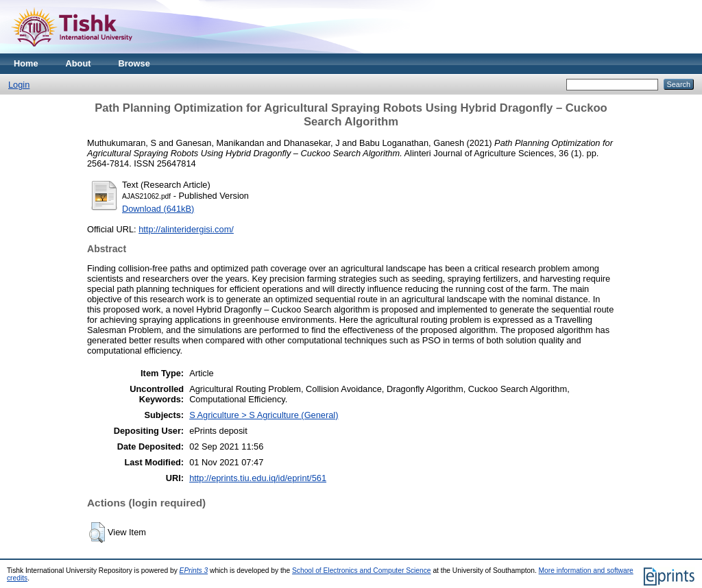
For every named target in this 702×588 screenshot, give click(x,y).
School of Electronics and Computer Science (362, 571)
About (78, 63)
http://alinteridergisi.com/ (186, 229)
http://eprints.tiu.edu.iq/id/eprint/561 (258, 478)
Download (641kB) (158, 209)
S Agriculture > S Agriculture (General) (264, 415)
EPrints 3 (194, 571)
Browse (134, 63)
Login (19, 85)
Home (26, 63)
